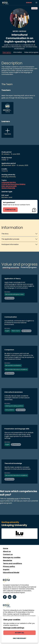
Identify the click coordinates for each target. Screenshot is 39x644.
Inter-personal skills (9, 186)
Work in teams (16, 331)
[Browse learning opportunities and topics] (36, 3)
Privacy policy (9, 566)
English (7, 331)
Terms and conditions (12, 563)
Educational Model (11, 572)
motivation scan (13, 499)
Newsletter (8, 560)
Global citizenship (8, 188)
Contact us (8, 554)
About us (7, 551)
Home (6, 548)
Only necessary (19, 638)
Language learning (9, 182)
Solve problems (10, 410)
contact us (10, 210)
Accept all (20, 633)
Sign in (29, 3)
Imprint (6, 569)
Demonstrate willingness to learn (15, 294)
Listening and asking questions (14, 406)
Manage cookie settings (14, 628)
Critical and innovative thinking (13, 184)
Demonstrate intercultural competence (16, 369)
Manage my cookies (12, 557)
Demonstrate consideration (13, 365)
